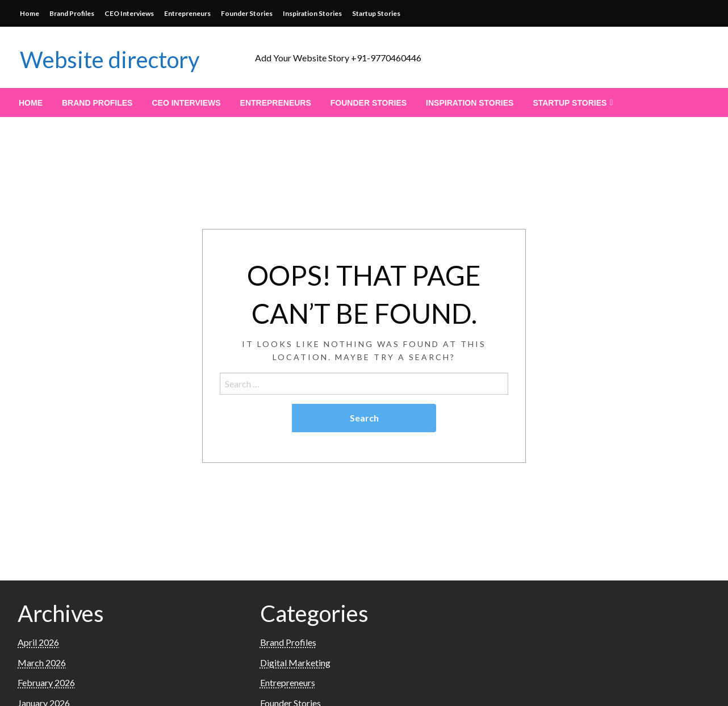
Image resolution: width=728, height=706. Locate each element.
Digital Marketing (295, 663)
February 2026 (46, 682)
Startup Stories (376, 13)
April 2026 (38, 642)
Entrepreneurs (187, 13)
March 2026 (42, 663)
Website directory (110, 60)
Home (30, 13)
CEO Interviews (129, 13)
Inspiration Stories (312, 13)
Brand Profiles (72, 13)
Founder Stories (247, 13)
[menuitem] (31, 103)
